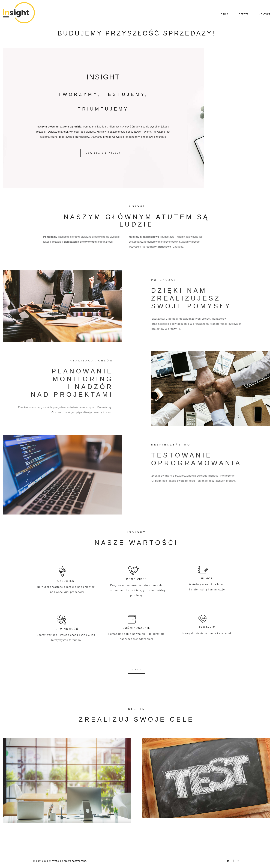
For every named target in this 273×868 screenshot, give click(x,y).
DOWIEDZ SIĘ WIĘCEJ (103, 153)
